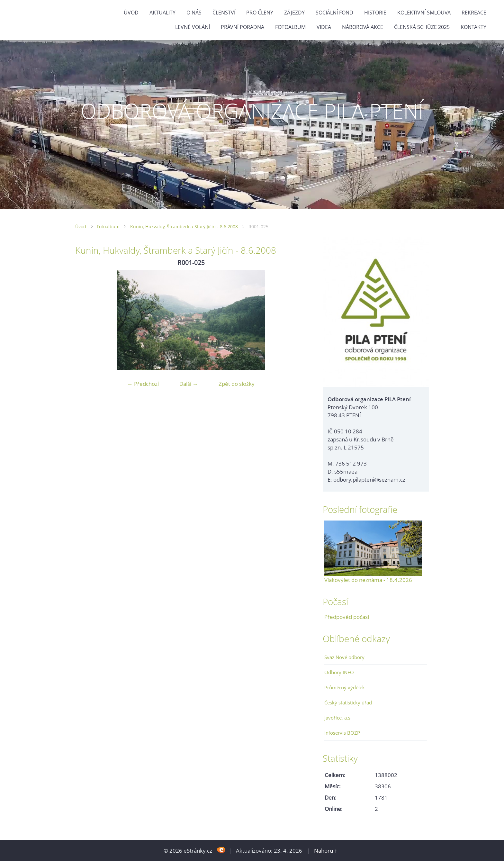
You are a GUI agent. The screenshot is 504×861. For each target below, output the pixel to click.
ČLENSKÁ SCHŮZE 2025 (422, 27)
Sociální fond (334, 13)
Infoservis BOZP (342, 733)
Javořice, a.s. (338, 718)
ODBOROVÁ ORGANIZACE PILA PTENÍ (252, 111)
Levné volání (193, 27)
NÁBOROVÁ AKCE (363, 27)
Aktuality (162, 13)
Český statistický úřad (348, 702)
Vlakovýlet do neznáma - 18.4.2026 (368, 580)
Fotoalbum (290, 27)
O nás (194, 13)
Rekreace (474, 13)
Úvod (131, 13)
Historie (375, 13)
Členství (224, 13)
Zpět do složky (237, 384)
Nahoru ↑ (326, 851)
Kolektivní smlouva (424, 13)
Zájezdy (294, 13)
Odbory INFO (339, 672)
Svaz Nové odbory (344, 657)
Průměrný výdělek (345, 687)
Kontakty (473, 27)
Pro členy (260, 13)
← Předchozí (143, 384)
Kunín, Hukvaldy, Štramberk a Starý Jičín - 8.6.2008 (184, 227)
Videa (324, 27)
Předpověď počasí (347, 617)
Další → (189, 384)
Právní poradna (243, 27)
